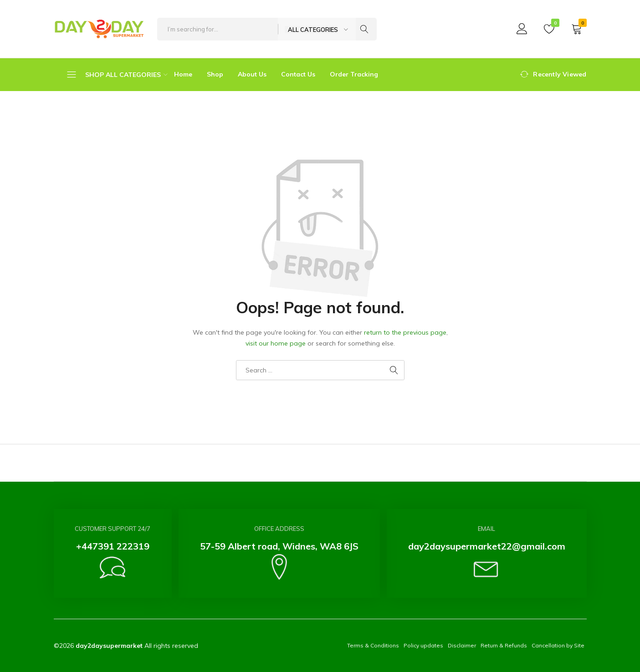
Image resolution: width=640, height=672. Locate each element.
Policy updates (423, 645)
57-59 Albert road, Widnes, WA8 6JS (279, 546)
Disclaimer (462, 645)
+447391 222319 (113, 546)
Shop (215, 74)
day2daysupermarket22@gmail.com (487, 546)
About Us (252, 74)
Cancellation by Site (558, 645)
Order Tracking (354, 74)
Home (183, 74)
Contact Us (298, 74)
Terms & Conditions (373, 645)
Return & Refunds (504, 645)
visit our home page (276, 343)
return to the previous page (405, 332)
